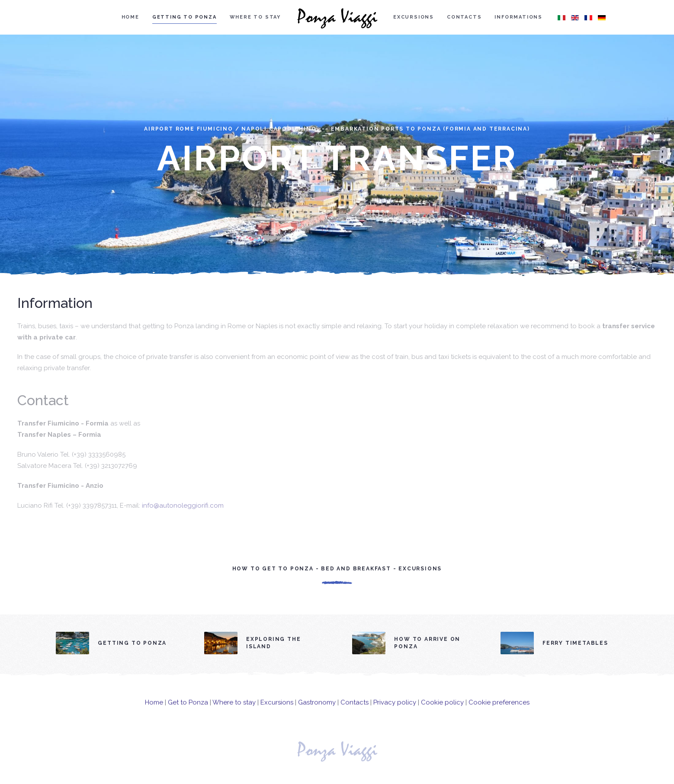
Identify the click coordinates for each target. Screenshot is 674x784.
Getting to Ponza (185, 17)
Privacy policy (395, 709)
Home (130, 17)
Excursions (414, 17)
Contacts (464, 17)
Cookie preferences (499, 709)
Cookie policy (442, 709)
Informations (518, 17)
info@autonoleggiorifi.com (183, 506)
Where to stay (255, 17)
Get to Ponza (188, 709)
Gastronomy (317, 709)
